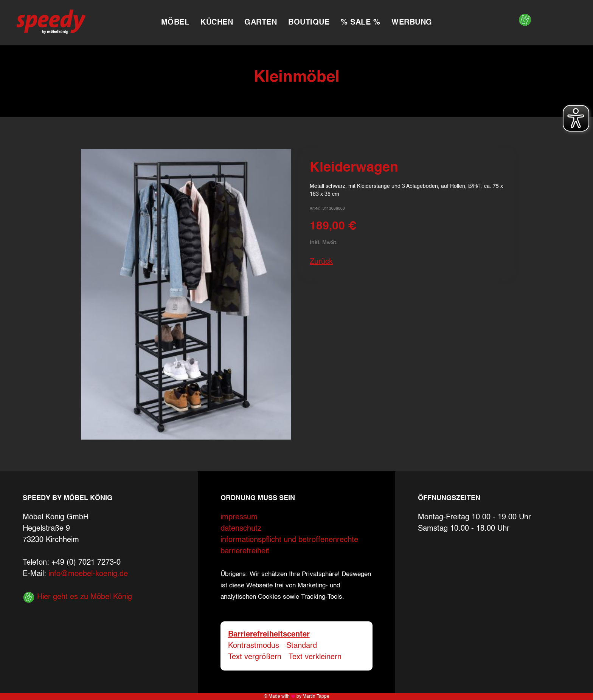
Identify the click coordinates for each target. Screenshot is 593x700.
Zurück (321, 262)
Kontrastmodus (254, 646)
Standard (302, 646)
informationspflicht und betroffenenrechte (289, 540)
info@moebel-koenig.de (88, 574)
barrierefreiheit (245, 551)
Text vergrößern (255, 657)
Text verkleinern (315, 657)
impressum (239, 517)
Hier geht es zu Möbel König (77, 597)
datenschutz (241, 529)
